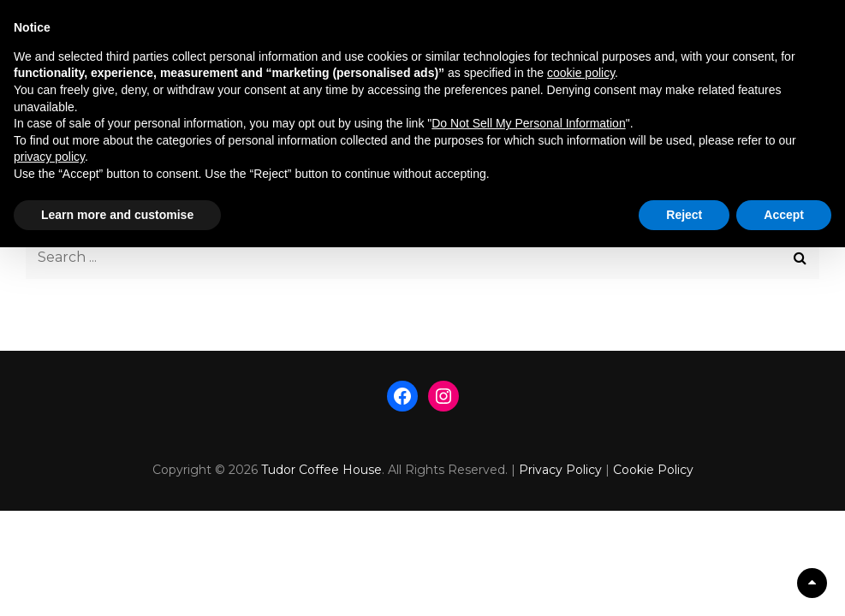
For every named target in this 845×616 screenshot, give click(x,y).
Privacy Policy (560, 470)
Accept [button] (784, 215)
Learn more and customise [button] (117, 215)
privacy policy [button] (49, 157)
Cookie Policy (653, 470)
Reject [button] (684, 215)
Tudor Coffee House (321, 470)
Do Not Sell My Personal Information (528, 123)
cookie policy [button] (581, 73)
